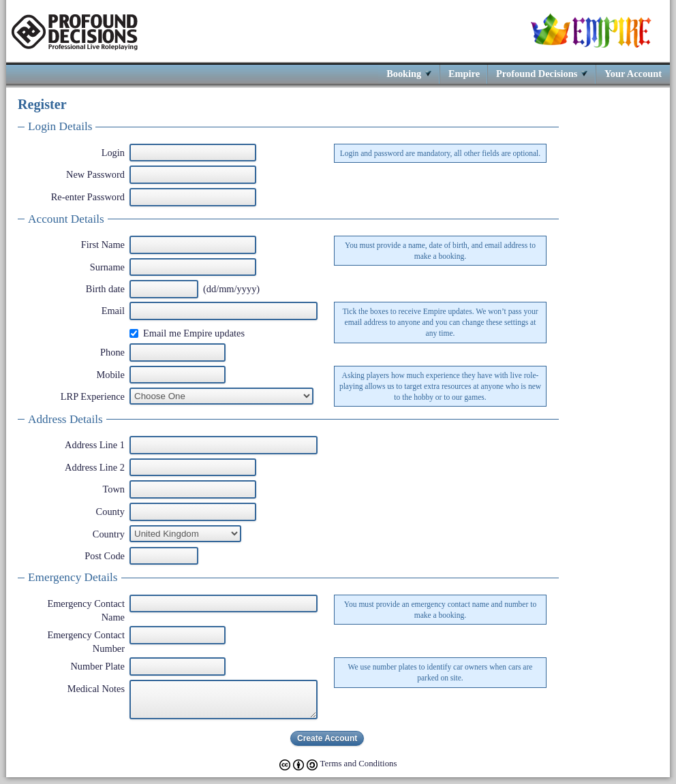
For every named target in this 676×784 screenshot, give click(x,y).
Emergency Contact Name (86, 610)
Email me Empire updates (194, 333)
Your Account (633, 73)
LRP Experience (93, 396)
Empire (464, 73)
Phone (112, 352)
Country (109, 534)
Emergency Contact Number (86, 642)
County (110, 512)
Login (113, 153)
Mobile (110, 375)
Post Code (105, 556)
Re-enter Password (88, 197)
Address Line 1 (95, 445)
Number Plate (97, 666)
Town (113, 489)
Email (113, 311)
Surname (107, 267)
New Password (95, 174)
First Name (103, 245)
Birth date (105, 289)
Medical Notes (96, 689)
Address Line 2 (95, 467)
